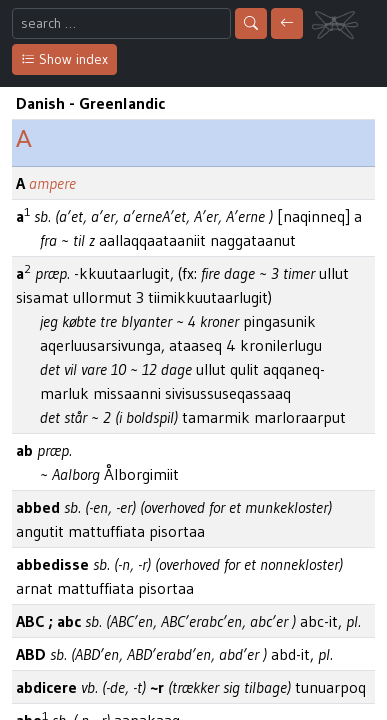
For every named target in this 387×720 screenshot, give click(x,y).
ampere (52, 183)
